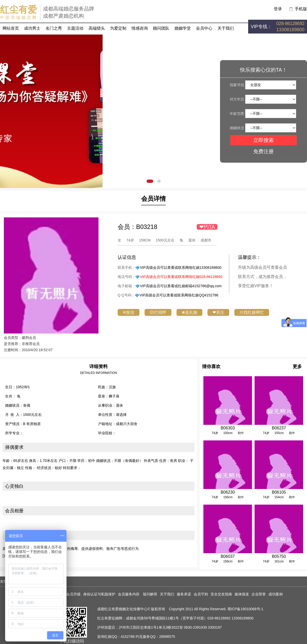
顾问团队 (161, 28)
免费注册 (264, 151)
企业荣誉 (259, 594)
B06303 (228, 428)
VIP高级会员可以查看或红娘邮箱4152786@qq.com (181, 286)
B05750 (279, 556)
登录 (278, 9)
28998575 (167, 637)
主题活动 (75, 28)
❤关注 (218, 312)
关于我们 (226, 28)
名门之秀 (54, 28)
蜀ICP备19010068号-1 (245, 609)
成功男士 (32, 28)
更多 (297, 367)
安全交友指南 (221, 594)
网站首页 (11, 28)
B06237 (279, 428)
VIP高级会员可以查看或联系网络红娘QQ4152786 (179, 295)
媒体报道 (242, 594)
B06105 (279, 492)
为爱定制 (118, 28)
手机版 (301, 9)
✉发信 (129, 312)
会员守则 (201, 594)
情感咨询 (140, 28)
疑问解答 (150, 594)
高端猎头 (97, 28)
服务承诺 (184, 594)
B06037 (228, 556)
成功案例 (276, 594)
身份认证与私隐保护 (99, 594)
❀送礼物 (189, 312)
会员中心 (204, 28)
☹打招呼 (158, 312)
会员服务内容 (129, 594)
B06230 (228, 492)
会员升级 (73, 594)
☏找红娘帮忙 (252, 312)
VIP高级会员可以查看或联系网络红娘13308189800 (181, 268)
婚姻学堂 (183, 28)
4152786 (128, 637)
